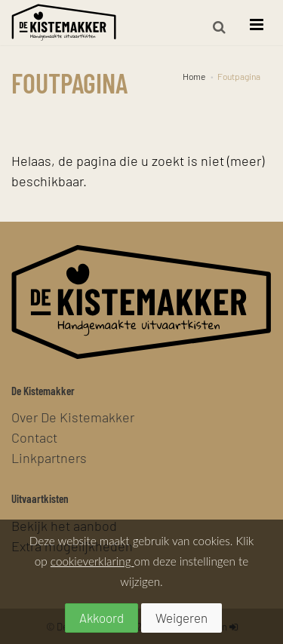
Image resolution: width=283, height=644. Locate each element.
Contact (34, 437)
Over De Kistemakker (73, 417)
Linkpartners (49, 457)
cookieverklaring (92, 561)
